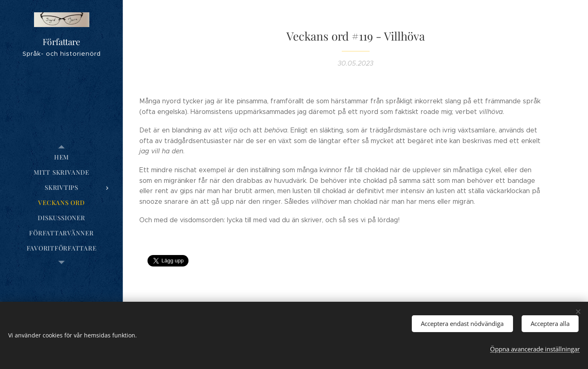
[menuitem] (61, 157)
